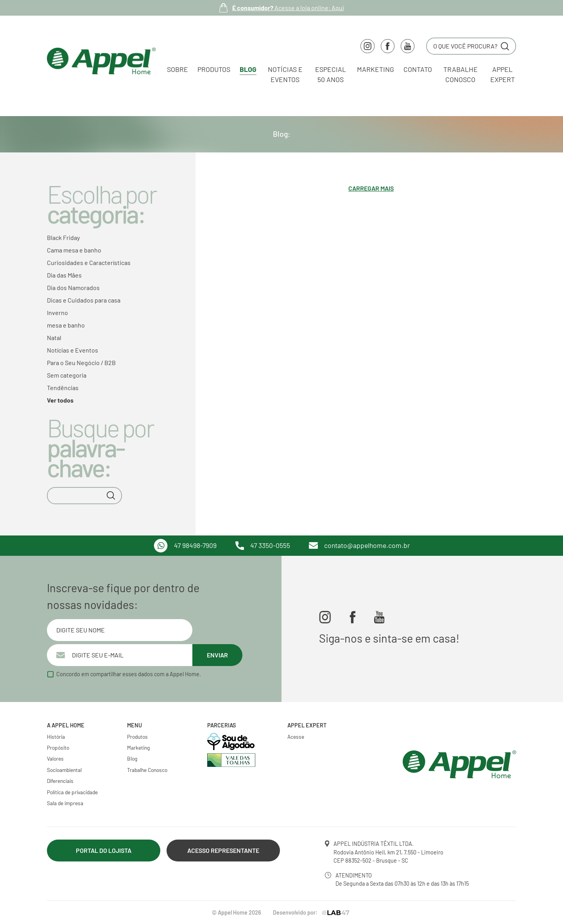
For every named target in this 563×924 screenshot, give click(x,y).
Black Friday (63, 237)
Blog (248, 69)
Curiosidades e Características (89, 262)
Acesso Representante (223, 850)
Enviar (217, 655)
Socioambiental (64, 770)
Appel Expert (503, 74)
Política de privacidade (72, 792)
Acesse (296, 737)
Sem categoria (67, 375)
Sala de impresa (65, 803)
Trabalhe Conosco (147, 770)
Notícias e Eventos (285, 74)
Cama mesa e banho (74, 250)
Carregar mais (371, 188)
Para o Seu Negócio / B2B (81, 363)
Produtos (214, 69)
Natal (54, 338)
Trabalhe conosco (461, 74)
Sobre (178, 69)
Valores (55, 758)
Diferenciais (60, 781)
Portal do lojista (104, 850)
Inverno (57, 312)
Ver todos (60, 400)
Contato (418, 69)
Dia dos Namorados (73, 287)
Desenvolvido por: (312, 912)
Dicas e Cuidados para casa (84, 300)
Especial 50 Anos (331, 74)
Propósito (58, 748)
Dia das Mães (64, 275)
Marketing (376, 69)
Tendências (63, 388)
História (56, 737)
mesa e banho (66, 325)
